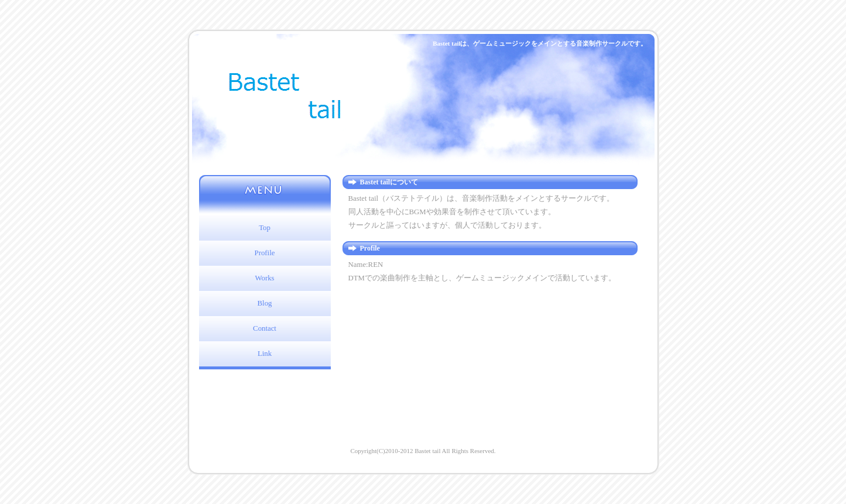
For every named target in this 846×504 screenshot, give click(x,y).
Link (265, 354)
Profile (265, 253)
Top (265, 228)
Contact (265, 328)
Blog (265, 303)
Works (264, 278)
